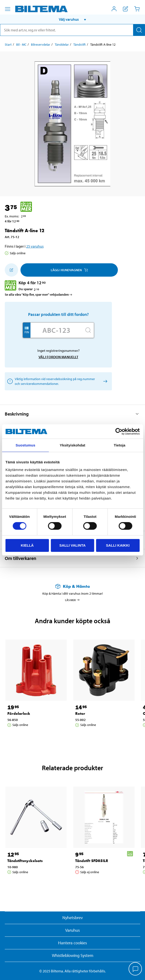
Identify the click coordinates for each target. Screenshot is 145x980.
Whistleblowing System (73, 955)
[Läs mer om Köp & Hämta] (72, 586)
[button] (72, 19)
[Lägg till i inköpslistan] (11, 270)
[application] (135, 969)
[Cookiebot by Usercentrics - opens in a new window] (119, 431)
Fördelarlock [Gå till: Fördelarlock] (19, 713)
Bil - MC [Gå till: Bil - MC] (21, 44)
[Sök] (139, 30)
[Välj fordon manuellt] (104, 381)
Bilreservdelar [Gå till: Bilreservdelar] (41, 44)
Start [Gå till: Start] (8, 44)
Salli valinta (72, 545)
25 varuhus (35, 246)
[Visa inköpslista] (125, 9)
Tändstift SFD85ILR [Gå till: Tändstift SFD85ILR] (92, 861)
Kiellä (27, 545)
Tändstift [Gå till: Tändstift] (80, 44)
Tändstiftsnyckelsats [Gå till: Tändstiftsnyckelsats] (25, 861)
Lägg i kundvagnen (69, 270)
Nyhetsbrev (73, 918)
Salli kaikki (118, 545)
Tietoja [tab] (120, 445)
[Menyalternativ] (8, 9)
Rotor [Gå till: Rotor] (80, 713)
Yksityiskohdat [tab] (72, 445)
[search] (72, 30)
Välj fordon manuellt (58, 357)
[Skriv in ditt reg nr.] (56, 330)
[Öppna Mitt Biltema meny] (114, 9)
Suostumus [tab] (26, 445)
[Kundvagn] (137, 9)
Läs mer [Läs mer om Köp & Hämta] (72, 600)
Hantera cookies (72, 943)
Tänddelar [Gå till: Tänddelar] (62, 44)
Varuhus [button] (72, 930)
